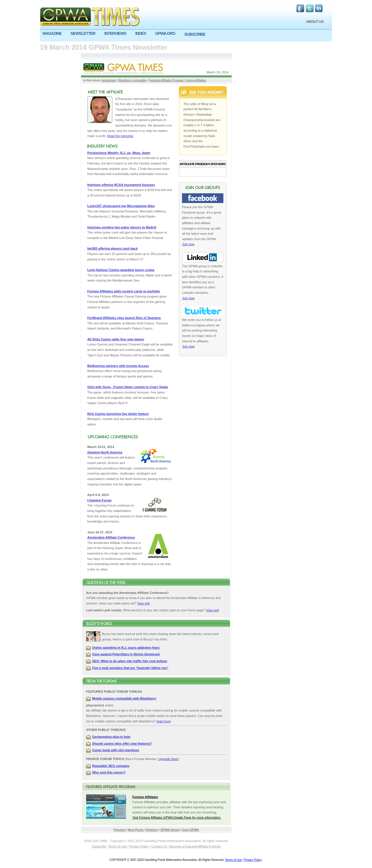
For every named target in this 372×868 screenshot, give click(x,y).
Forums (120, 830)
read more (163, 721)
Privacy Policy (139, 846)
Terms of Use (117, 846)
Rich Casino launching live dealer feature (118, 414)
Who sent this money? (109, 772)
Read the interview (120, 136)
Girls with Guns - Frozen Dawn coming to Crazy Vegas (128, 387)
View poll (143, 603)
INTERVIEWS (115, 33)
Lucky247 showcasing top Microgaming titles (121, 206)
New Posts (136, 830)
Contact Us (159, 846)
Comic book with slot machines (116, 750)
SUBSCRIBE (195, 34)
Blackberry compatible (132, 80)
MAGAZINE (52, 33)
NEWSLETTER (83, 33)
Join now (188, 244)
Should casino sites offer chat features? (122, 744)
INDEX (141, 33)
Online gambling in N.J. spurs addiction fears (126, 648)
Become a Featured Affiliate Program (195, 846)
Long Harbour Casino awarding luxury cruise (121, 270)
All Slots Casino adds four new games (116, 339)
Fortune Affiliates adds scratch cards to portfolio (124, 291)
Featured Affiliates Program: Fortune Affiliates (178, 80)
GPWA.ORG (165, 33)
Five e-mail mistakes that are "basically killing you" (130, 668)
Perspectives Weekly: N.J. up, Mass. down (119, 153)
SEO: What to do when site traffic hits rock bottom (130, 661)
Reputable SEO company (111, 766)
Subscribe (99, 846)
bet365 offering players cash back (113, 248)
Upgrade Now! (168, 759)
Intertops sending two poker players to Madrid (122, 227)
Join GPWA (190, 830)
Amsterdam (109, 80)
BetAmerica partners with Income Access (118, 366)
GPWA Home (170, 830)
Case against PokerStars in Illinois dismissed (126, 654)
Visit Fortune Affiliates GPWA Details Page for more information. (177, 817)
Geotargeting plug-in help (111, 737)
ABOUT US (315, 22)
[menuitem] (54, 34)
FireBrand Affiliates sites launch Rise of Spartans (124, 318)
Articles (152, 830)
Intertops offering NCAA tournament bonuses (121, 185)
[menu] (186, 36)
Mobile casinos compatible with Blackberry (124, 698)
